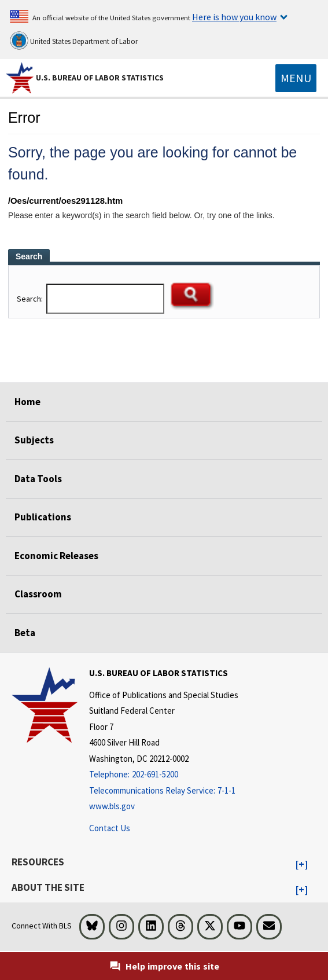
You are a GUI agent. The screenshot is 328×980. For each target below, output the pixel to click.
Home (27, 402)
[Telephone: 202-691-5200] (164, 775)
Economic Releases (56, 556)
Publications (43, 517)
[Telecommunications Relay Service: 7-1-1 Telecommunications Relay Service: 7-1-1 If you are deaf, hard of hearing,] (164, 791)
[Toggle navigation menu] (296, 78)
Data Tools (38, 479)
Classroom (38, 594)
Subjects (34, 440)
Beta (25, 633)
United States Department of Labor (74, 41)
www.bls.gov (112, 806)
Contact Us (110, 828)
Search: (31, 299)
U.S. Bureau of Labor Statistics (100, 78)
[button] (302, 865)
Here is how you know (234, 17)
